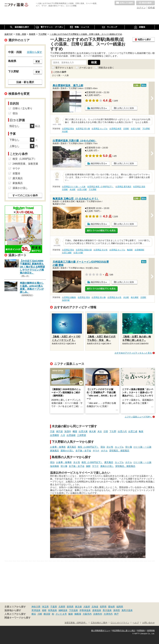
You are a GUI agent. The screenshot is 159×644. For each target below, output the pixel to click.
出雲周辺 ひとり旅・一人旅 (74, 187)
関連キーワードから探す (18, 618)
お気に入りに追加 (126, 108)
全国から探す (35, 52)
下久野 (113, 431)
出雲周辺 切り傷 (83, 129)
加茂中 (68, 431)
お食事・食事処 (58, 447)
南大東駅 (135, 297)
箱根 (44, 610)
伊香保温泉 (85, 610)
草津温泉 (36, 610)
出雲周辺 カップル (99, 129)
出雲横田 (55, 435)
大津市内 (108, 614)
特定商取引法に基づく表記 (124, 631)
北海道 (95, 607)
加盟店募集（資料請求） (76, 623)
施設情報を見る (98, 108)
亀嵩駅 (130, 250)
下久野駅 (146, 129)
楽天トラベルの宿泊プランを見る (101, 231)
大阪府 (87, 607)
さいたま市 (61, 614)
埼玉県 (45, 607)
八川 (63, 435)
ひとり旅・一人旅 (142, 447)
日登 (106, 431)
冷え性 (110, 447)
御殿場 (78, 614)
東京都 (78, 607)
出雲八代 (122, 431)
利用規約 (141, 631)
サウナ (96, 451)
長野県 (103, 607)
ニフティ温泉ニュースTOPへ (138, 417)
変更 (38, 61)
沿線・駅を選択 (25, 82)
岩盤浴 (16, 173)
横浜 (34, 614)
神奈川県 (36, 607)
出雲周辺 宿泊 (68, 129)
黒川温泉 (107, 610)
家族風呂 (55, 451)
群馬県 (70, 607)
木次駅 (65, 131)
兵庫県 (62, 607)
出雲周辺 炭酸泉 (69, 297)
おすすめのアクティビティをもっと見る (133, 353)
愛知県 (111, 607)
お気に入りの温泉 (125, 3)
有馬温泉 (52, 610)
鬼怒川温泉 (127, 610)
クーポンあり (86, 68)
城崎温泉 (63, 610)
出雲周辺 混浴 (139, 187)
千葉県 (54, 607)
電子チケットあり (64, 68)
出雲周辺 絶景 (115, 129)
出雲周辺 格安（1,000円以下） (100, 187)
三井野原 (82, 435)
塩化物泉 (55, 466)
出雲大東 (83, 431)
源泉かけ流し (67, 451)
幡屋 (75, 431)
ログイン (141, 8)
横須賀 (47, 614)
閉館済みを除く (106, 68)
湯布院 (117, 610)
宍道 (52, 431)
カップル (119, 447)
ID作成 (151, 8)
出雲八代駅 (136, 129)
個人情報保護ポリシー (101, 631)
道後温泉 (97, 610)
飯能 (71, 614)
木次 (100, 431)
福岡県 (120, 607)
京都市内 (98, 614)
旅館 (88, 466)
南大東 (93, 431)
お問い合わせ (149, 623)
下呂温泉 (73, 610)
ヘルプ (136, 623)
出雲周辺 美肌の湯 (84, 250)
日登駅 (126, 129)
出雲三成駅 (67, 253)
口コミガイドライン (120, 623)
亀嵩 (141, 431)
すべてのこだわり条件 (25, 195)
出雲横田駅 (139, 250)
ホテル (104, 451)
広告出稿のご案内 (99, 623)
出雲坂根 (71, 435)
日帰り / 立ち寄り (22, 108)
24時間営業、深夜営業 (25, 164)
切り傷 (129, 447)
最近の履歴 (145, 3)
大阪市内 (87, 614)
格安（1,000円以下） (88, 447)
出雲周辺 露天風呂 (123, 187)
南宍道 (59, 431)
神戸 (116, 614)
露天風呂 (72, 447)
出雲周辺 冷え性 (100, 250)
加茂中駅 (66, 300)
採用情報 (151, 631)
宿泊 (103, 447)
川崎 (40, 614)
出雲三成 (133, 431)
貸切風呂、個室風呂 (119, 451)
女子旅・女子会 (83, 451)
